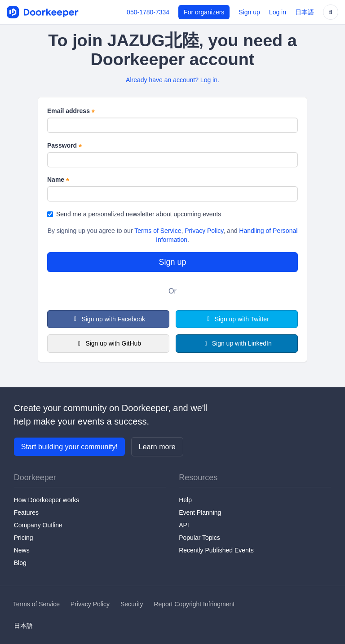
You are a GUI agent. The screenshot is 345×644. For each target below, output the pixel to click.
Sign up (249, 12)
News (22, 550)
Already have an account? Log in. (172, 80)
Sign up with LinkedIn (237, 343)
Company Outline (38, 525)
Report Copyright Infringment (194, 604)
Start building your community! (69, 447)
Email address (71, 111)
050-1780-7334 (148, 12)
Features (26, 513)
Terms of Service (158, 231)
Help (185, 500)
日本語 (305, 12)
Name (58, 180)
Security (132, 604)
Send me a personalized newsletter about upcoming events (134, 214)
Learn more (157, 447)
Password (64, 146)
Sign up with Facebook (108, 319)
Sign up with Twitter (237, 319)
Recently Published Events (216, 550)
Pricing (24, 538)
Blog (20, 563)
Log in (278, 12)
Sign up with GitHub (108, 343)
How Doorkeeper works (47, 500)
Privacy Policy (204, 231)
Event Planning (200, 513)
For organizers (204, 12)
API (184, 525)
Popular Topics (199, 538)
